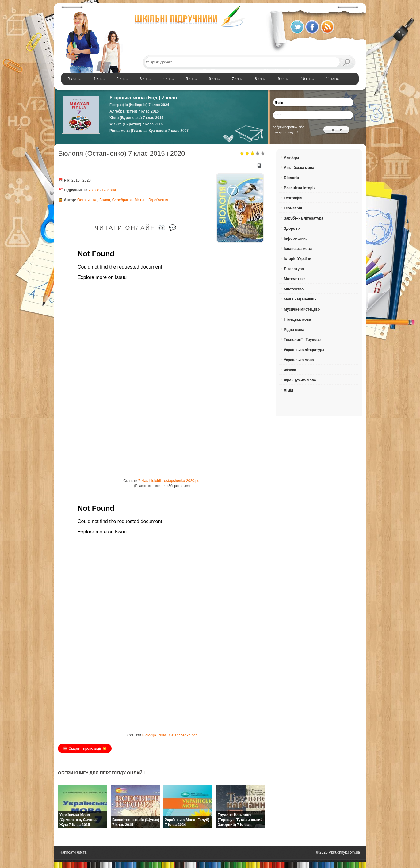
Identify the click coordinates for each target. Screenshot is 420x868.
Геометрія (293, 208)
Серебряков (122, 200)
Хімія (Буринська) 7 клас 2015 (136, 118)
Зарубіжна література (304, 218)
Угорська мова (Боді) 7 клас (143, 98)
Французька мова (300, 380)
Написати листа (73, 852)
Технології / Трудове (302, 340)
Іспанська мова (298, 249)
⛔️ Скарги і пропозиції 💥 (85, 748)
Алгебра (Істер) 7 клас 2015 (134, 111)
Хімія (289, 390)
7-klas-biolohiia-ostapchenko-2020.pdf (169, 481)
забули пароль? (285, 127)
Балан (105, 200)
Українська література (304, 350)
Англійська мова (299, 168)
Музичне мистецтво (302, 309)
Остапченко (87, 200)
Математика (295, 279)
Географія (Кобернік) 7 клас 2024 (139, 105)
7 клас (94, 190)
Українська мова (299, 360)
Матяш (140, 200)
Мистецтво (294, 289)
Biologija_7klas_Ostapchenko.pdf (169, 735)
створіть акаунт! (285, 132)
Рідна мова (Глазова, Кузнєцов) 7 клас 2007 (149, 131)
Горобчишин (159, 200)
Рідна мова (294, 330)
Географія (293, 198)
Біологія (109, 190)
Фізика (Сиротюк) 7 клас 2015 (136, 124)
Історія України (298, 259)
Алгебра (291, 158)
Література (294, 269)
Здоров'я (292, 228)
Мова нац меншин (300, 299)
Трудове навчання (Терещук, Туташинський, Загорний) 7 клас (241, 820)
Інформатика (296, 239)
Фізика (290, 370)
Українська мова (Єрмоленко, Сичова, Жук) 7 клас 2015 (78, 820)
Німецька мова (297, 319)
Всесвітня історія (300, 188)
